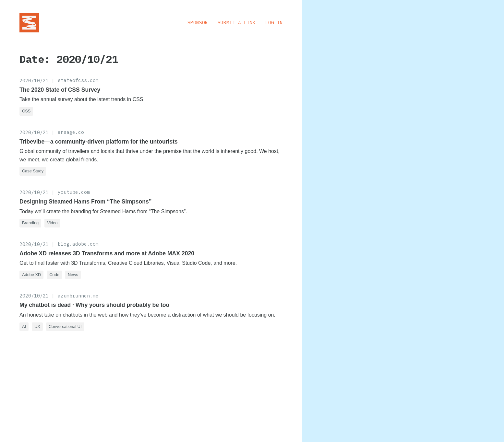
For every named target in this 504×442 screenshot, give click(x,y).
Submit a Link (237, 23)
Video (52, 223)
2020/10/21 (34, 81)
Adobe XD (31, 275)
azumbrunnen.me (78, 296)
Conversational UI (65, 326)
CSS (26, 111)
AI (24, 326)
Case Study (33, 171)
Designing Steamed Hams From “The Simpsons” (86, 202)
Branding (30, 223)
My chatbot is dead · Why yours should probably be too (94, 305)
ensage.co (71, 132)
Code (54, 275)
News (73, 275)
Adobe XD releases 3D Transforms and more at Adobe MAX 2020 (107, 253)
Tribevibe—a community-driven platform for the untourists (99, 142)
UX (37, 326)
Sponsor (198, 23)
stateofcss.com (78, 80)
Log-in (274, 23)
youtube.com (74, 192)
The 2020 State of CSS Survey (60, 90)
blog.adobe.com (78, 244)
